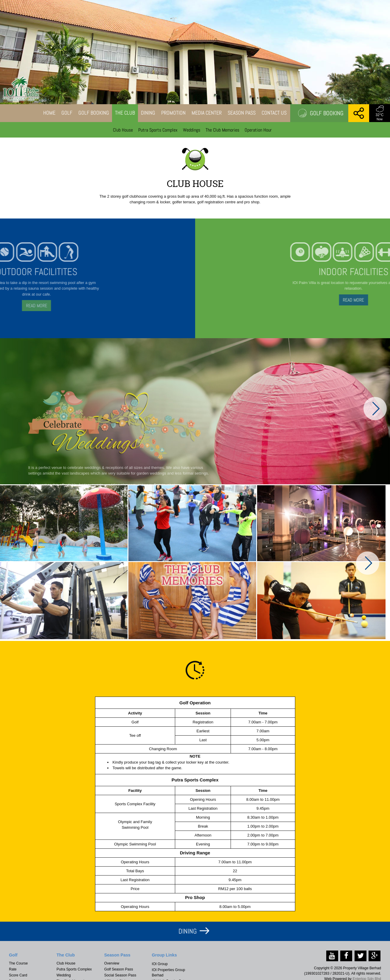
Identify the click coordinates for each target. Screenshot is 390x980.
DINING (188, 931)
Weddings (192, 130)
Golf (67, 113)
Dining (148, 113)
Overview (112, 963)
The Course (18, 963)
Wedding (64, 975)
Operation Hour (258, 130)
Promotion (173, 113)
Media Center (207, 113)
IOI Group (160, 964)
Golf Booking (94, 113)
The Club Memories (222, 130)
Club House (123, 130)
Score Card (18, 975)
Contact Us (274, 113)
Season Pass (242, 113)
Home (49, 113)
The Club (125, 113)
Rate (13, 969)
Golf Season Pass (119, 969)
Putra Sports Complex (158, 130)
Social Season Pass (120, 975)
